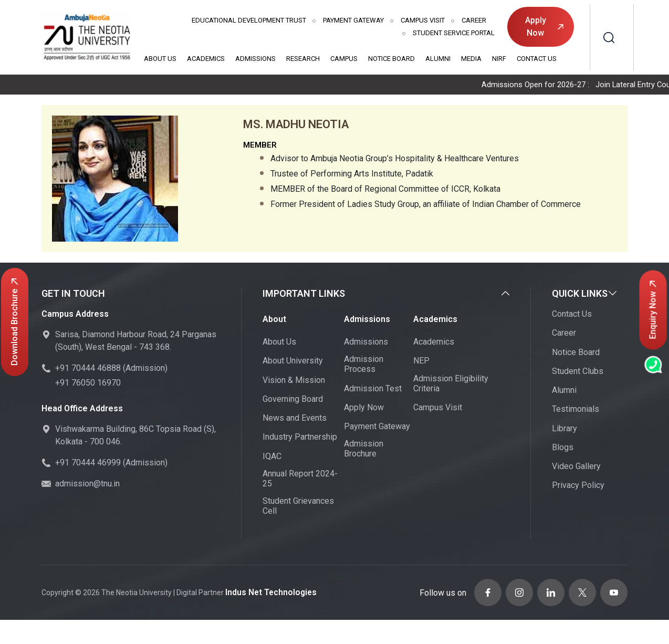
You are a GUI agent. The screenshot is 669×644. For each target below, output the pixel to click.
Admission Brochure (364, 450)
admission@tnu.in (87, 485)
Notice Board (391, 59)
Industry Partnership (300, 438)
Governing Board (293, 400)
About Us (160, 59)
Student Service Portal (454, 33)
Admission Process (364, 365)
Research (303, 59)
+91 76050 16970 (88, 384)
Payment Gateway (353, 20)
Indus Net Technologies (267, 590)
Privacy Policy (578, 486)
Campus (344, 59)
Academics (206, 59)
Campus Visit (423, 20)
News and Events (295, 419)
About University (293, 362)
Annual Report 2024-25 (300, 480)
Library (565, 429)
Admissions (255, 59)
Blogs (563, 448)
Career (474, 20)
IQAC (272, 457)
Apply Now (544, 27)
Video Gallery (576, 467)
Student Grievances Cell (298, 507)
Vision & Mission (294, 381)
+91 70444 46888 (88, 369)
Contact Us (537, 59)
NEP (421, 362)
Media (471, 59)
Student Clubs (578, 372)
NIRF (499, 59)
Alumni (438, 59)
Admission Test (373, 389)
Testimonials (576, 410)
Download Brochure (14, 322)
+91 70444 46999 (88, 464)
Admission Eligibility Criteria (451, 385)
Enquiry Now (653, 310)
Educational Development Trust (249, 20)
